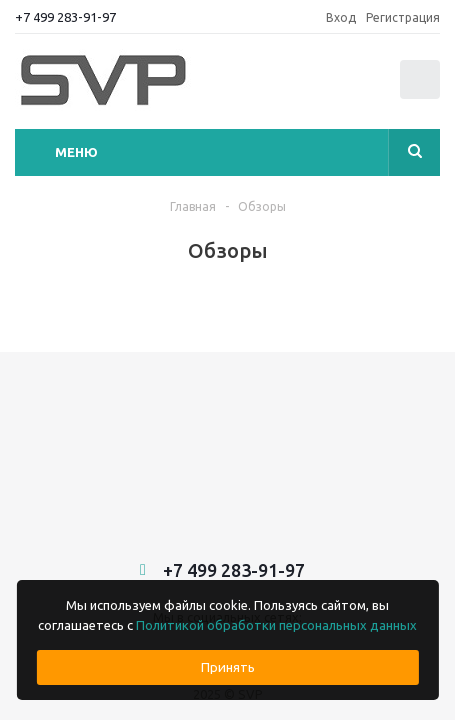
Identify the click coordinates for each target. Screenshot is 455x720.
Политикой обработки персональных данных (276, 625)
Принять (228, 667)
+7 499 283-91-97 (65, 17)
